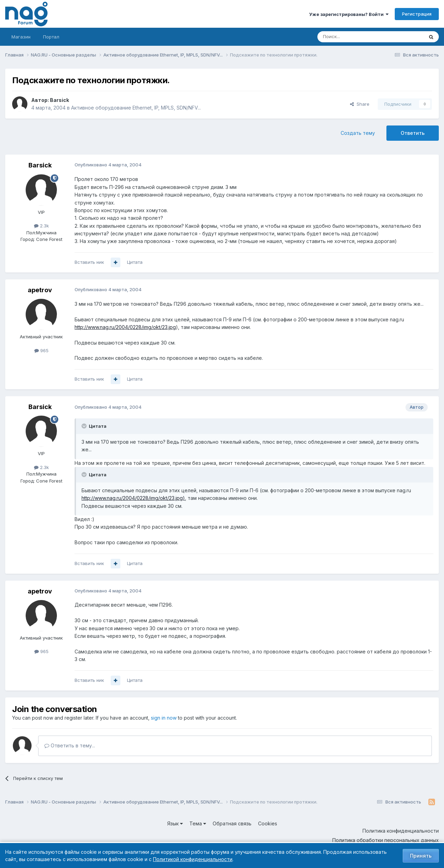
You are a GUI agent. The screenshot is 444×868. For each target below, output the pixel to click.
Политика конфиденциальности (401, 831)
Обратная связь (232, 823)
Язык (175, 823)
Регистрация (417, 14)
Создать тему (358, 133)
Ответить (413, 133)
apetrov (40, 290)
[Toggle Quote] (85, 426)
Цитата (135, 262)
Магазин (21, 37)
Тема (198, 823)
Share (360, 104)
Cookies (268, 823)
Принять (421, 856)
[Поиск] (351, 37)
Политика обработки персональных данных (386, 840)
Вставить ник (89, 262)
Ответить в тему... (70, 745)
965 (41, 350)
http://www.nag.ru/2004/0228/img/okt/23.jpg (125, 327)
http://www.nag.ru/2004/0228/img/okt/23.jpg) (133, 498)
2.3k (41, 226)
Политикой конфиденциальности (193, 859)
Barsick (59, 100)
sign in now (164, 718)
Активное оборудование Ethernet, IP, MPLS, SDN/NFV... (136, 108)
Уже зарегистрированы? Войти (349, 14)
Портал (51, 37)
